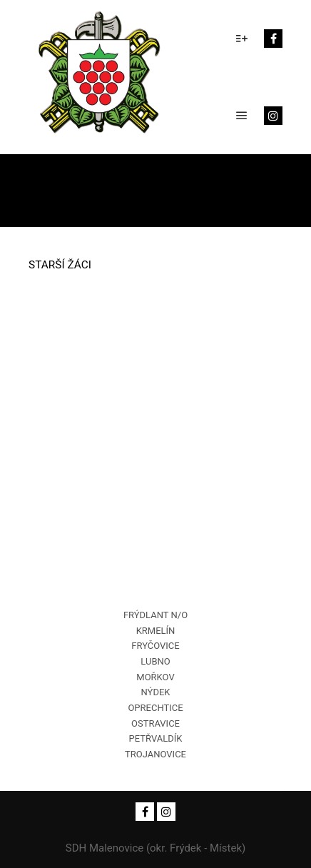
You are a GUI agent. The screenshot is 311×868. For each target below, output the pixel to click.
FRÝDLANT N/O (155, 615)
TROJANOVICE (155, 754)
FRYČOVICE (155, 646)
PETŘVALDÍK (156, 738)
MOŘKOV (155, 677)
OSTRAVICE (155, 723)
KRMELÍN (156, 631)
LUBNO (155, 661)
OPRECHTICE (155, 708)
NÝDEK (156, 692)
